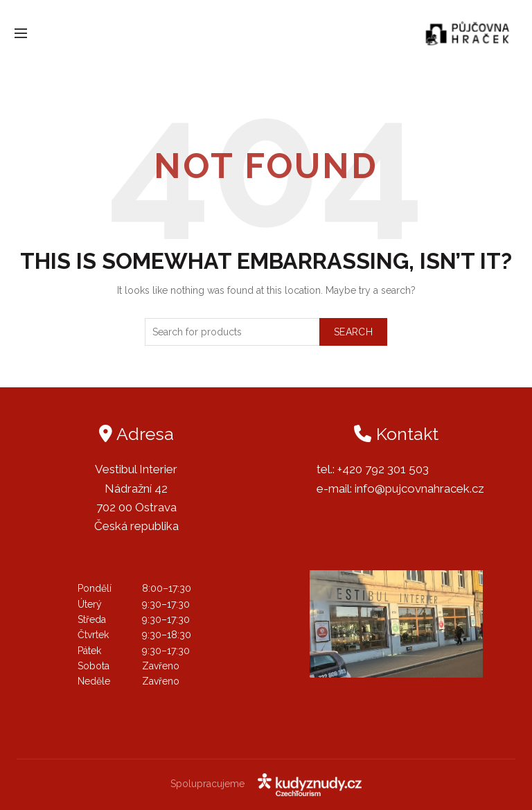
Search (353, 332)
